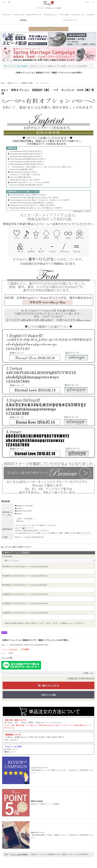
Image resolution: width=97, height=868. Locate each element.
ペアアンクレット (78, 15)
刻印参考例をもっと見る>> (82, 211)
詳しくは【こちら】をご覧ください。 (59, 167)
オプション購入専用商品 (18, 66)
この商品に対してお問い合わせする (81, 678)
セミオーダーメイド (34, 15)
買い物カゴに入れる (49, 686)
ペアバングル (64, 15)
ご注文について (11, 749)
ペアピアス (90, 15)
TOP (6, 66)
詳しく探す (49, 29)
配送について (10, 752)
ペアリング (6, 15)
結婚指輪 (23, 20)
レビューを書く (7, 658)
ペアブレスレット (50, 15)
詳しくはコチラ (12, 740)
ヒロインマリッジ (70, 20)
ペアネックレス (18, 15)
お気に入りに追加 (49, 695)
